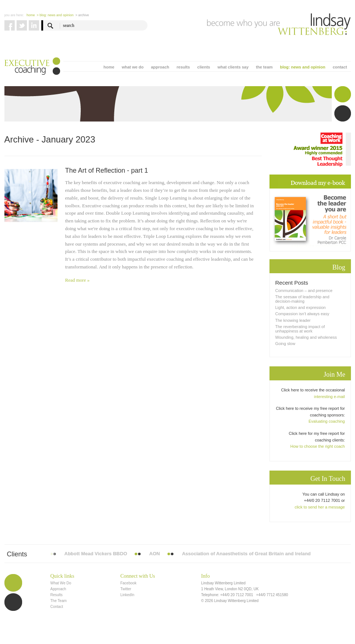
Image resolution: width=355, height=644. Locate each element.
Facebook (128, 583)
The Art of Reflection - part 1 (107, 170)
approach (160, 67)
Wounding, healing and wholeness (306, 337)
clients (204, 67)
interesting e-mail (330, 397)
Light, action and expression (301, 307)
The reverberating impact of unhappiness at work (300, 329)
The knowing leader (293, 320)
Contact (57, 607)
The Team (59, 601)
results (183, 67)
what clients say (233, 67)
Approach (58, 589)
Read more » (77, 280)
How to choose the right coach (318, 446)
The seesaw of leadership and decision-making (302, 299)
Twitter (126, 589)
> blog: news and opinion (55, 15)
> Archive (82, 15)
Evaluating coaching (327, 421)
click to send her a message (320, 507)
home (109, 67)
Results (57, 595)
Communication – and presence (304, 291)
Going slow (285, 344)
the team (264, 67)
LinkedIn (127, 595)
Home (31, 15)
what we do (133, 67)
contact (340, 67)
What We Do (61, 583)
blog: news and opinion (303, 67)
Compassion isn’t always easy (302, 314)
